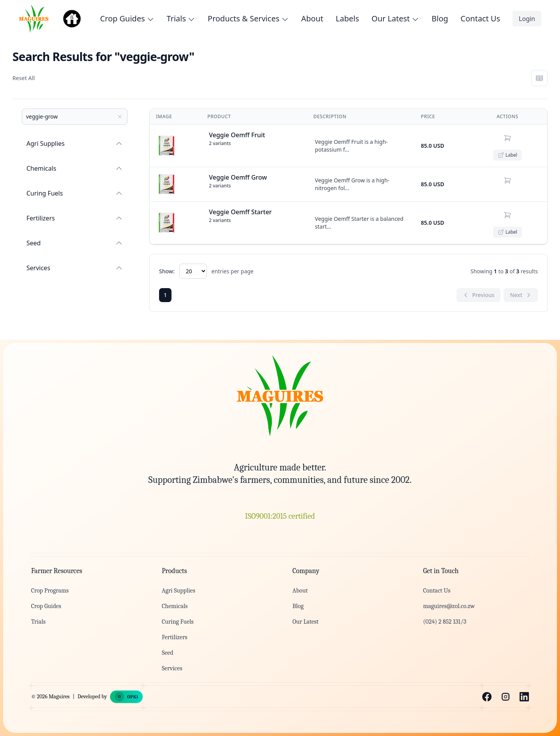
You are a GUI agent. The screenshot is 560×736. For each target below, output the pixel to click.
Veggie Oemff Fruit (237, 135)
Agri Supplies (75, 143)
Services (75, 268)
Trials (38, 622)
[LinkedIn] (524, 697)
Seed (75, 243)
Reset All (24, 78)
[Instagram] (506, 697)
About (312, 18)
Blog (440, 18)
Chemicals (75, 168)
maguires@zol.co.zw (449, 606)
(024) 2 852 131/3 (445, 622)
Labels (347, 18)
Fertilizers (75, 218)
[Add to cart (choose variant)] (507, 138)
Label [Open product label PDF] (507, 155)
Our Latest (305, 622)
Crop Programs (50, 591)
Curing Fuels (75, 193)
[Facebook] (487, 697)
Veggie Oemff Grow (238, 177)
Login (527, 19)
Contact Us (480, 18)
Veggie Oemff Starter (240, 212)
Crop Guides (46, 606)
